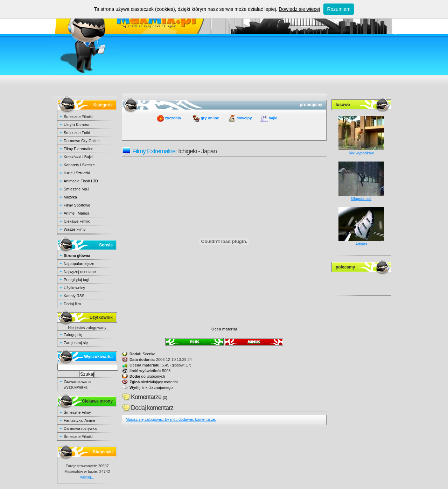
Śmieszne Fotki (77, 133)
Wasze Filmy (75, 229)
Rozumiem (339, 9)
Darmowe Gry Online (82, 141)
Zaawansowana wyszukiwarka (77, 384)
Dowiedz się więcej (299, 9)
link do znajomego (151, 387)
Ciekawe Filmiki (77, 221)
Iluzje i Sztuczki (77, 173)
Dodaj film (72, 304)
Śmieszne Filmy (77, 412)
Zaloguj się (73, 335)
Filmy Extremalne (79, 149)
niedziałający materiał (154, 382)
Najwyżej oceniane (80, 272)
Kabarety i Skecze (79, 165)
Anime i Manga (76, 213)
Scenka (149, 354)
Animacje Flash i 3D (81, 181)
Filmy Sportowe (77, 205)
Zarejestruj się (76, 343)
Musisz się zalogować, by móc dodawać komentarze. (171, 419)
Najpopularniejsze (79, 264)
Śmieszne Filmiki (78, 117)
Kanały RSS (74, 296)
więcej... (87, 477)
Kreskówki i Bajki (78, 157)
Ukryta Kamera (76, 125)
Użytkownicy (74, 288)
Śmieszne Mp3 (76, 189)
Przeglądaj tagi (76, 280)
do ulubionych (147, 376)
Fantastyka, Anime (80, 420)
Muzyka (70, 197)
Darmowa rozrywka (80, 428)
